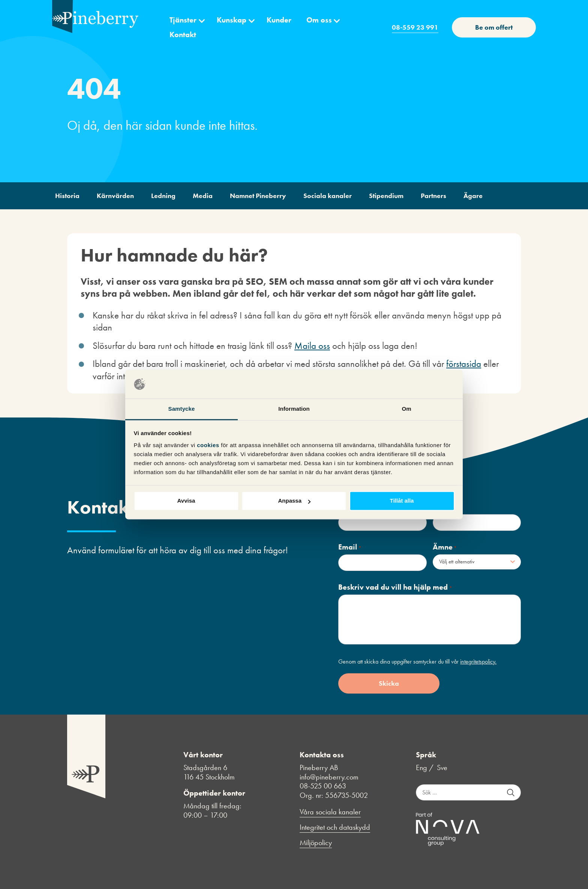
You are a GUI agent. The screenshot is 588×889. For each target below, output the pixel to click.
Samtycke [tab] (182, 409)
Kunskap (232, 20)
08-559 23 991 (415, 27)
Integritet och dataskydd (335, 827)
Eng (421, 768)
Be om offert (494, 27)
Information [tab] (294, 409)
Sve (442, 768)
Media (203, 196)
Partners (433, 196)
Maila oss (312, 346)
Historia (67, 196)
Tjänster (183, 20)
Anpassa (294, 501)
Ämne (445, 547)
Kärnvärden (115, 196)
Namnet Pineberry (258, 196)
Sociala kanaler (328, 196)
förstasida (464, 364)
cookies (209, 445)
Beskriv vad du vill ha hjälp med (395, 587)
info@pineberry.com (329, 777)
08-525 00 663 (323, 786)
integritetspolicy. (478, 661)
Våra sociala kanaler (330, 812)
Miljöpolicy (316, 843)
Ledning (163, 196)
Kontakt (183, 35)
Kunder (279, 20)
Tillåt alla (402, 501)
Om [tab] (406, 409)
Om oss (319, 20)
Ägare (473, 196)
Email (350, 547)
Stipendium (386, 196)
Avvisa (186, 501)
